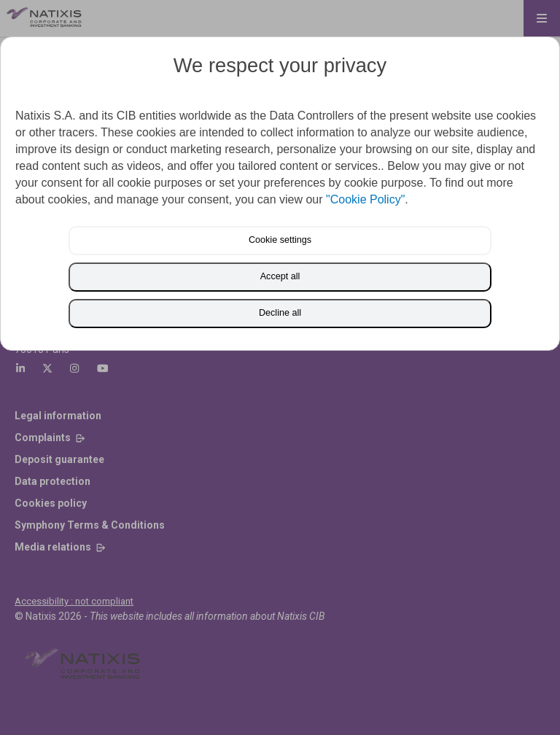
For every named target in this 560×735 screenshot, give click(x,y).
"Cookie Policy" (365, 199)
